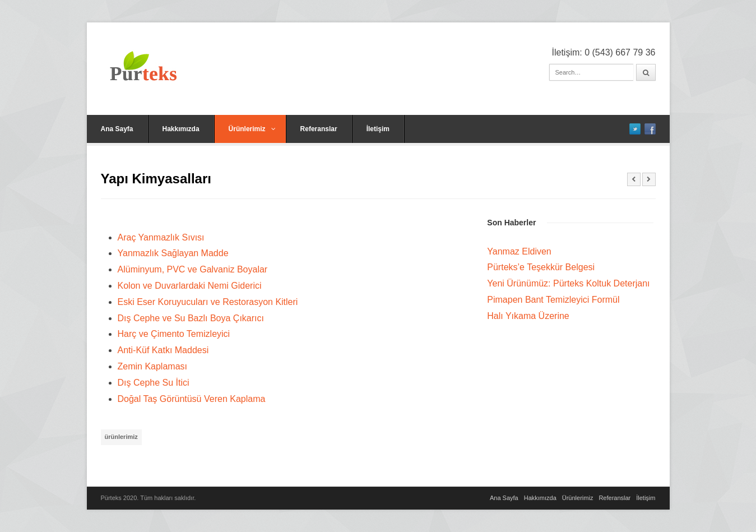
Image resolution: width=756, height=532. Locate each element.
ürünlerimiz (121, 437)
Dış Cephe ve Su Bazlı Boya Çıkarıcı (191, 318)
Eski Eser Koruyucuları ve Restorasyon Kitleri (208, 302)
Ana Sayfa (117, 129)
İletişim (378, 129)
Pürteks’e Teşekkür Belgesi (541, 267)
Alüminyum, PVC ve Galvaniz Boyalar (193, 269)
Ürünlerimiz (252, 129)
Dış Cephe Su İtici (154, 383)
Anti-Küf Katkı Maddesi (163, 350)
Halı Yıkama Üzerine (528, 316)
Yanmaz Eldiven (519, 251)
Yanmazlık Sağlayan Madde (173, 253)
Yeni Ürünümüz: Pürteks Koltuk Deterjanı (568, 283)
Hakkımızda (181, 129)
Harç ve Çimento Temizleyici (174, 334)
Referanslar (319, 129)
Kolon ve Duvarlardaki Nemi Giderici (190, 286)
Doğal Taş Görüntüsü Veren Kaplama (192, 399)
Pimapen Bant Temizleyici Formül (553, 300)
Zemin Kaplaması (153, 366)
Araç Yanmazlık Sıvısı (161, 237)
